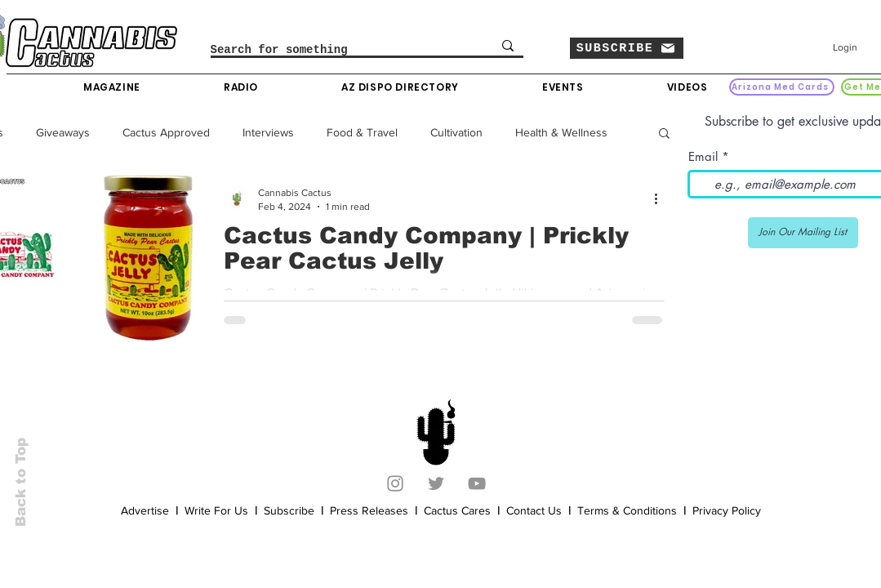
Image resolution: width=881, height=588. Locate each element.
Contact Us (534, 510)
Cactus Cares (457, 510)
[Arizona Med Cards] (782, 87)
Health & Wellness (561, 132)
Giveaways (63, 132)
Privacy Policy (727, 510)
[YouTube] (477, 483)
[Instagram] (395, 483)
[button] (627, 48)
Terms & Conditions (627, 510)
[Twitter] (436, 483)
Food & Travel (362, 132)
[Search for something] (334, 51)
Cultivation (456, 132)
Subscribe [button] (289, 510)
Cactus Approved (166, 132)
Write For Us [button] (216, 510)
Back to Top (21, 482)
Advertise (145, 510)
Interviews (268, 132)
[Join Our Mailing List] (803, 233)
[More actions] (662, 198)
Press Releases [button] (369, 510)
